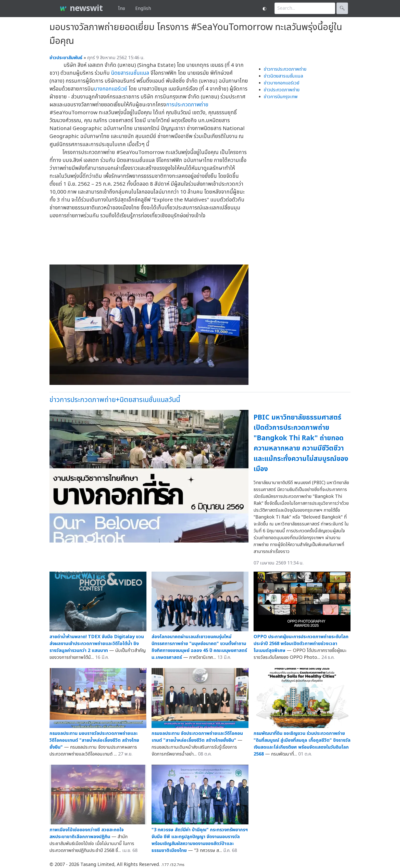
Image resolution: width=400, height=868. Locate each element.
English (143, 9)
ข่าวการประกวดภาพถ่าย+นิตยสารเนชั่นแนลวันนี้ (115, 400)
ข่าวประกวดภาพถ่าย (282, 90)
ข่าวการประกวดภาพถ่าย (285, 69)
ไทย (122, 9)
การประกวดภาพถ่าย (187, 105)
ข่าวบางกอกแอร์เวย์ (282, 83)
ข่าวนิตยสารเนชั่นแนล (283, 76)
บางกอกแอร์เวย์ (111, 89)
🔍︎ (342, 8)
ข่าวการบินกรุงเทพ (281, 97)
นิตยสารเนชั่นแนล (130, 73)
